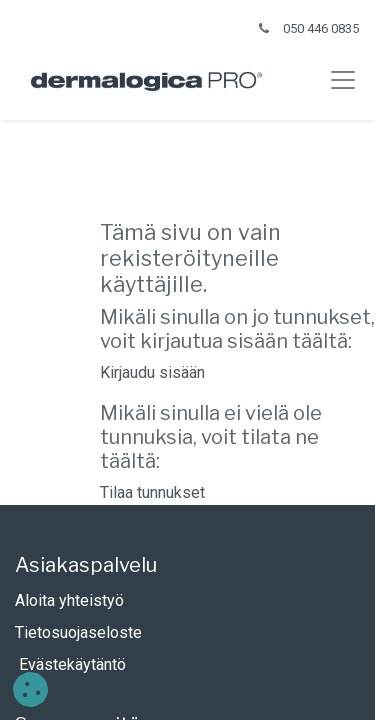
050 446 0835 (321, 28)
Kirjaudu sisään (152, 372)
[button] (30, 689)
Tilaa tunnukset (152, 492)
